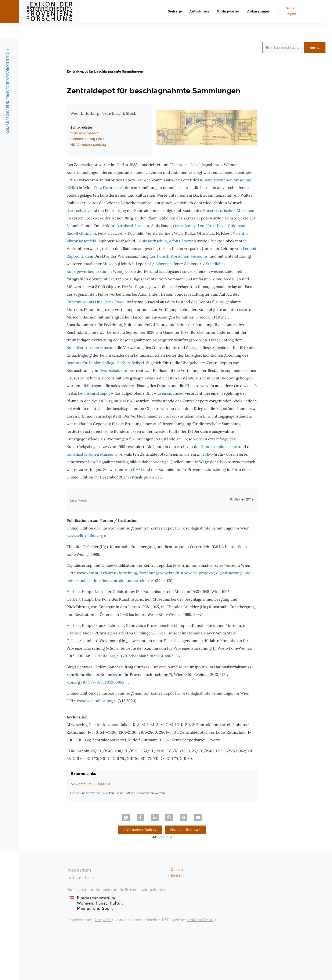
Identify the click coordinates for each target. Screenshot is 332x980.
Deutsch (291, 24)
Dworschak (109, 371)
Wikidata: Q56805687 (91, 784)
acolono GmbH (202, 920)
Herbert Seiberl (130, 363)
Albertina (163, 264)
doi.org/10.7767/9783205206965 (98, 682)
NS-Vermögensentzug (88, 145)
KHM (72, 188)
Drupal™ (105, 920)
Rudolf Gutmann (81, 234)
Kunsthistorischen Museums (225, 180)
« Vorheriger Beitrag (140, 830)
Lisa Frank (79, 501)
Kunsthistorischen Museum (91, 348)
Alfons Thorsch (183, 241)
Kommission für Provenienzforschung (131, 890)
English (291, 29)
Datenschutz (81, 878)
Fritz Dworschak (108, 188)
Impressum (79, 870)
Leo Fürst (206, 226)
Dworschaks (77, 211)
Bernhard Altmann (133, 226)
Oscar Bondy (184, 226)
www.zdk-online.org (87, 536)
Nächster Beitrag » (185, 830)
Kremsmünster (171, 394)
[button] (126, 818)
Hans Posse (114, 302)
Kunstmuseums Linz (84, 302)
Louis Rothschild (152, 241)
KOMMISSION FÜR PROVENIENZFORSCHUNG (8, 106)
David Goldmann (232, 226)
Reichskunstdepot (94, 394)
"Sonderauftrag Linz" (87, 139)
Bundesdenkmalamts (220, 447)
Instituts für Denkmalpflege (91, 363)
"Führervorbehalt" (85, 134)
